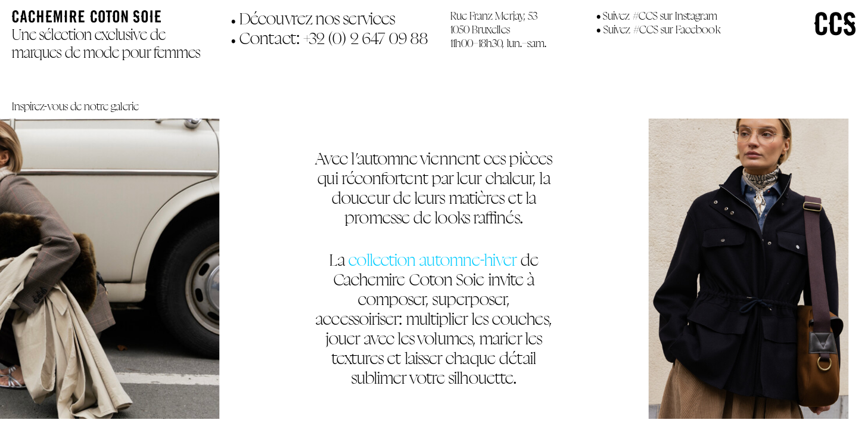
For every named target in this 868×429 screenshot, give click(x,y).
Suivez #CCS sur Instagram (660, 16)
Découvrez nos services (313, 18)
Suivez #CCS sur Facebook (661, 29)
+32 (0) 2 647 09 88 (365, 38)
